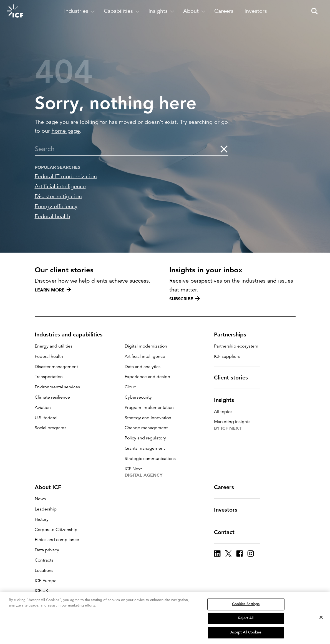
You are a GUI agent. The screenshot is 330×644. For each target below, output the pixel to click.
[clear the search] (224, 149)
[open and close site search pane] (314, 11)
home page (66, 131)
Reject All (246, 625)
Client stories (234, 378)
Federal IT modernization (66, 176)
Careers (227, 487)
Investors (229, 510)
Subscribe (185, 299)
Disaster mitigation (58, 196)
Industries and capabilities (72, 334)
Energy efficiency (56, 206)
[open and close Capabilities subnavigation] (122, 11)
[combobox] (127, 149)
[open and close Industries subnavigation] (80, 11)
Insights (227, 400)
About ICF (51, 487)
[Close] (321, 625)
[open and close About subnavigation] (194, 11)
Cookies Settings (246, 611)
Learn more (53, 290)
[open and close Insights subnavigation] (161, 11)
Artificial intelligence (60, 186)
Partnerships (233, 334)
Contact (228, 532)
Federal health (52, 216)
